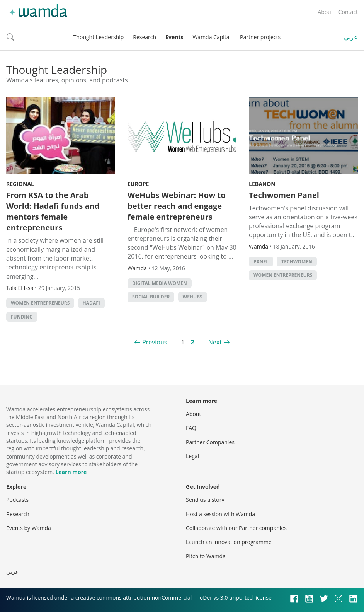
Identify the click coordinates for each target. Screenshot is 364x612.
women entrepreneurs (40, 303)
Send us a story (205, 500)
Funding (22, 317)
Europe (138, 184)
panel (261, 262)
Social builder (151, 297)
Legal (192, 456)
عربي (351, 37)
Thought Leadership (99, 37)
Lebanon (262, 184)
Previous (155, 342)
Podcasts (17, 500)
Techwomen (297, 262)
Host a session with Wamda (220, 514)
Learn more (71, 472)
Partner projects (260, 37)
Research (145, 37)
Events (174, 37)
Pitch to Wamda (206, 556)
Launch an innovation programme (229, 542)
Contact (348, 12)
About (325, 12)
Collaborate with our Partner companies (236, 528)
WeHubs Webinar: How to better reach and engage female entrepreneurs (177, 206)
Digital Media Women (160, 283)
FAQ (191, 428)
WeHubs (193, 297)
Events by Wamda (29, 528)
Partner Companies (210, 442)
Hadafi (91, 303)
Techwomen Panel (284, 195)
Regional (20, 184)
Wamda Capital (212, 37)
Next (215, 342)
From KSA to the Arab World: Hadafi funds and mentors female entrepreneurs (53, 211)
